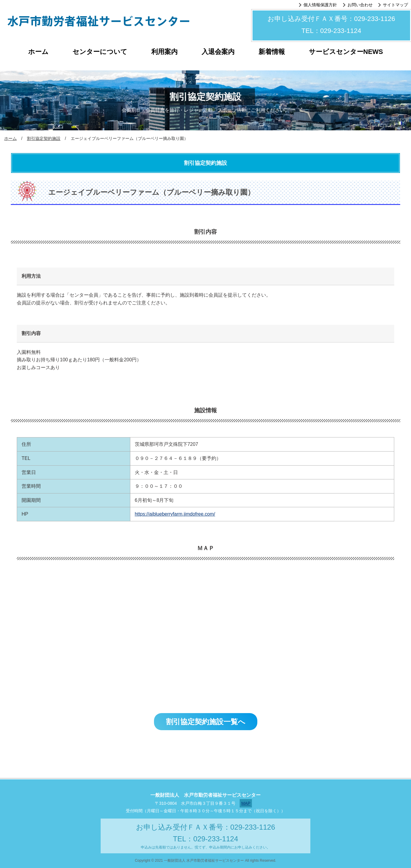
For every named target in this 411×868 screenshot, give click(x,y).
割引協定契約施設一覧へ (206, 722)
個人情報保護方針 (320, 5)
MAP (246, 803)
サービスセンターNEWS (346, 52)
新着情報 (272, 52)
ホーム (38, 52)
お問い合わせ (360, 5)
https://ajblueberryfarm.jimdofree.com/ (175, 514)
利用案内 (164, 52)
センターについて (100, 52)
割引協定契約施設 (44, 138)
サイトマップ (395, 5)
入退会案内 (218, 52)
